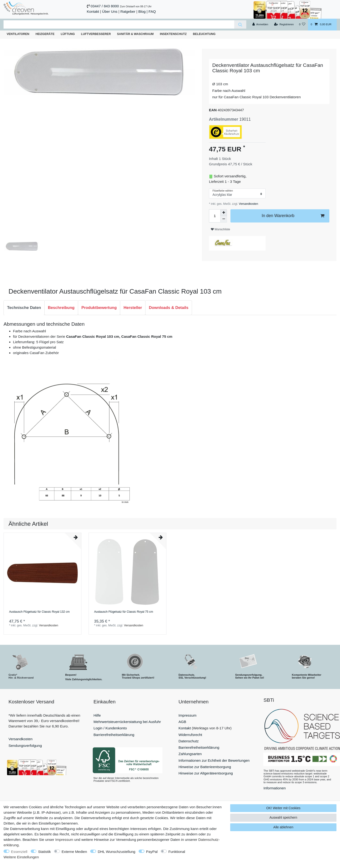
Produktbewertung (99, 308)
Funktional (177, 852)
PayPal (152, 852)
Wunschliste (220, 229)
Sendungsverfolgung (25, 746)
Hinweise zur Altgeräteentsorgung (206, 773)
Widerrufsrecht (190, 735)
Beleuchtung (204, 34)
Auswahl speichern (283, 817)
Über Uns (110, 11)
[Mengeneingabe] (215, 216)
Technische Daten (24, 308)
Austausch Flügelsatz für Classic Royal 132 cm (39, 612)
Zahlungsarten (190, 754)
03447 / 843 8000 (105, 6)
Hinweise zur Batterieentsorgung (205, 767)
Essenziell (19, 852)
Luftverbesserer (96, 34)
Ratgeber (128, 11)
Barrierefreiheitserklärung (114, 735)
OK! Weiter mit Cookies (283, 808)
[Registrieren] (284, 25)
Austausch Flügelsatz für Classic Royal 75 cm (123, 612)
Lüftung (68, 34)
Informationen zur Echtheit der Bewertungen (214, 760)
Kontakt (93, 11)
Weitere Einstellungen (21, 857)
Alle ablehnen (283, 827)
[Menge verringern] (224, 219)
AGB (182, 722)
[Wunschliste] (302, 25)
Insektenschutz (173, 34)
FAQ (152, 11)
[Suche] (240, 24)
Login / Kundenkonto (110, 728)
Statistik (44, 852)
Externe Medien (74, 852)
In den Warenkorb (293, 216)
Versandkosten (248, 204)
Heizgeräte (45, 34)
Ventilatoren (18, 34)
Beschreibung (61, 308)
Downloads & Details (169, 308)
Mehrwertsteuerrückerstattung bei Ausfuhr (127, 722)
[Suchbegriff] (119, 24)
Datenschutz (189, 741)
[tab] (24, 308)
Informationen (275, 788)
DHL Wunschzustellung (117, 852)
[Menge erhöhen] (224, 213)
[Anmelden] (260, 25)
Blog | (143, 11)
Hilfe (97, 715)
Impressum (187, 715)
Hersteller (133, 308)
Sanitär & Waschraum (135, 34)
